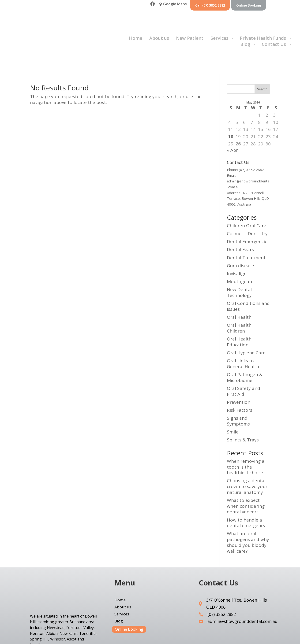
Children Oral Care (247, 198)
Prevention (239, 375)
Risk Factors (240, 383)
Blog (119, 594)
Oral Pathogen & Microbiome (245, 350)
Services (122, 587)
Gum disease (240, 238)
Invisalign (237, 246)
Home (120, 573)
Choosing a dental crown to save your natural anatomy (247, 459)
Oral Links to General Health (243, 336)
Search (262, 62)
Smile (233, 405)
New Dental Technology (239, 265)
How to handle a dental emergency (246, 495)
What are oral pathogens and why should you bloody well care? (248, 515)
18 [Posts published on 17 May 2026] (231, 109)
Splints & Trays (243, 413)
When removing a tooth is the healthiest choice (246, 439)
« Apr (232, 123)
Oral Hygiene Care (246, 326)
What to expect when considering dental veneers (246, 479)
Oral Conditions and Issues (248, 279)
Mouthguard (240, 254)
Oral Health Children (239, 301)
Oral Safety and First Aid (244, 364)
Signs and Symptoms (238, 394)
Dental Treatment (246, 230)
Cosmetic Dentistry (247, 206)
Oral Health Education (239, 315)
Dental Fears (240, 222)
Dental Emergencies (248, 214)
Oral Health (239, 290)
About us (123, 580)
